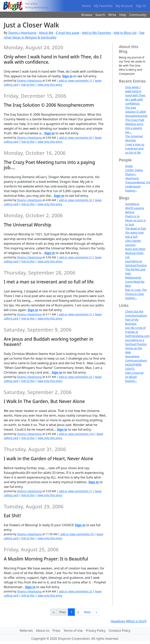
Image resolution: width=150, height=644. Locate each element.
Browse (87, 15)
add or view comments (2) (76, 200)
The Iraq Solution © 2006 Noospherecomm (136, 112)
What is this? (136, 621)
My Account (124, 6)
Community (138, 15)
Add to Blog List (125, 33)
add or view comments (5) (77, 534)
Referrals (26, 631)
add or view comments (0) (76, 138)
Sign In (141, 6)
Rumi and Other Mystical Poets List (135, 253)
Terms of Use (73, 631)
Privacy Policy (96, 631)
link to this (28, 85)
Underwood (133, 186)
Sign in (67, 76)
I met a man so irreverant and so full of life (135, 148)
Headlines (118, 621)
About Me (46, 33)
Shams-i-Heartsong (22, 33)
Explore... (131, 190)
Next (87, 612)
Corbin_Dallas (134, 170)
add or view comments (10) (77, 434)
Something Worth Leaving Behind (134, 208)
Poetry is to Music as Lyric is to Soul (135, 220)
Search (100, 15)
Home (87, 6)
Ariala (129, 166)
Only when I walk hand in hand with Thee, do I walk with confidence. (135, 95)
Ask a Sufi (131, 237)
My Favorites (103, 6)
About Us (43, 631)
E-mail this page (68, 33)
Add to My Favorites (96, 33)
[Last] (96, 612)
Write (112, 15)
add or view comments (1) (76, 80)
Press (56, 631)
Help (123, 15)
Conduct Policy (119, 631)
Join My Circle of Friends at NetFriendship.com (137, 332)
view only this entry (50, 85)
